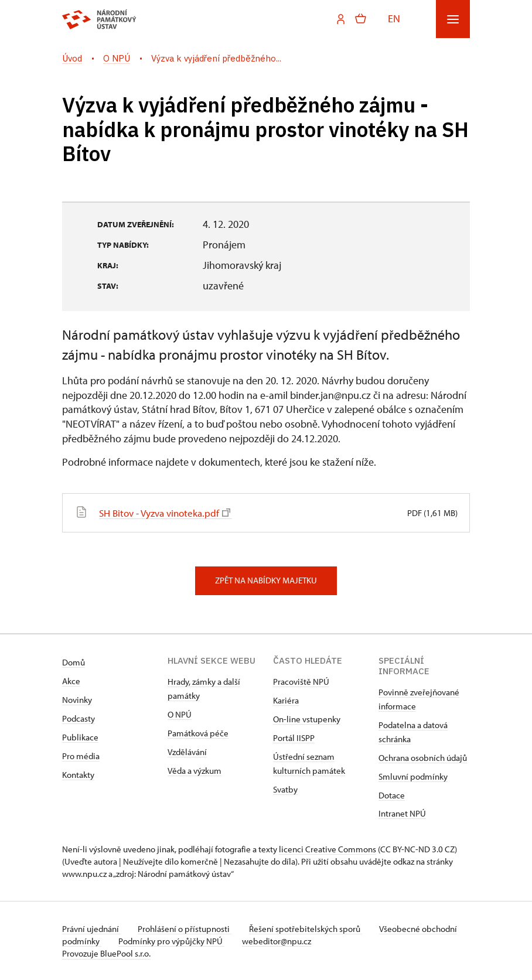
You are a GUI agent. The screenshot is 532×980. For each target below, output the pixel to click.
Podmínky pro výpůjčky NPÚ (210, 940)
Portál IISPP (294, 737)
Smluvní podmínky (413, 776)
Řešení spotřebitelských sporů (308, 928)
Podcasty (79, 718)
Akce (71, 680)
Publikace (80, 737)
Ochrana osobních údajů (423, 757)
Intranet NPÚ (402, 813)
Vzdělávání (187, 751)
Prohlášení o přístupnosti (186, 928)
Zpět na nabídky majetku (266, 580)
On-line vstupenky (307, 718)
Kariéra (286, 700)
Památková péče (198, 733)
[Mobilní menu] (453, 19)
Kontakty (78, 774)
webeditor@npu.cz (316, 940)
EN (394, 18)
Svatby (285, 789)
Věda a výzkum (195, 770)
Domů (74, 662)
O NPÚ (180, 714)
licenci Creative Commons (328, 848)
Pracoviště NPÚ (301, 681)
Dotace (392, 795)
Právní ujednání (91, 928)
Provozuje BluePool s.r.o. (106, 953)
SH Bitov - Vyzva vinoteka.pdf (169, 512)
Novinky (77, 699)
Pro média (81, 755)
